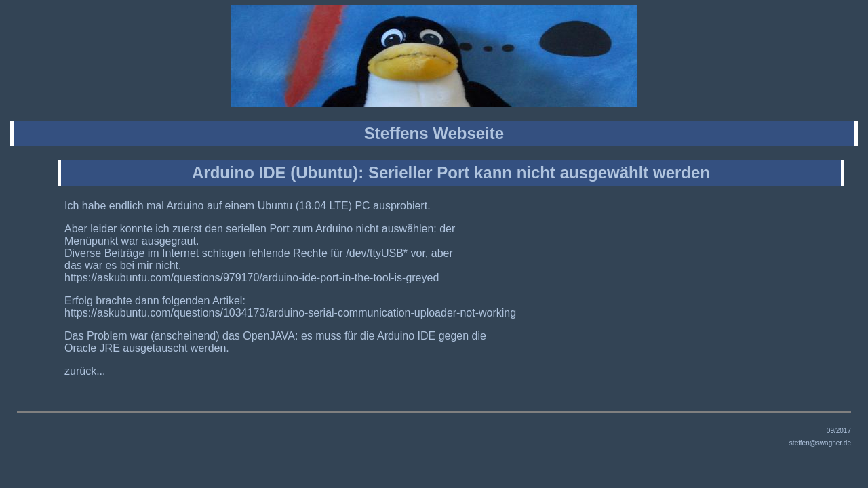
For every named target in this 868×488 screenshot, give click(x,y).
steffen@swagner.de (820, 443)
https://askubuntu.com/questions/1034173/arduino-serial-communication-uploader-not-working (290, 313)
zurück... (85, 371)
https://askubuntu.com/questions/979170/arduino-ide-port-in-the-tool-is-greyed (252, 278)
